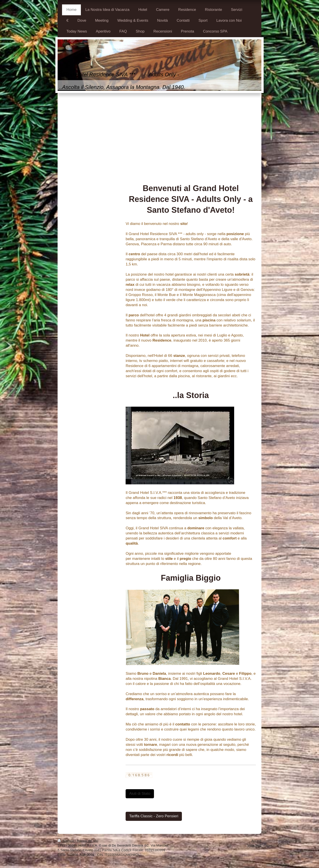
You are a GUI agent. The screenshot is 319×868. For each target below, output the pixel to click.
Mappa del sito (88, 841)
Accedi (256, 841)
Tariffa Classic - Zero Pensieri (154, 816)
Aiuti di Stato (140, 794)
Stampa (66, 841)
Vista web (254, 845)
